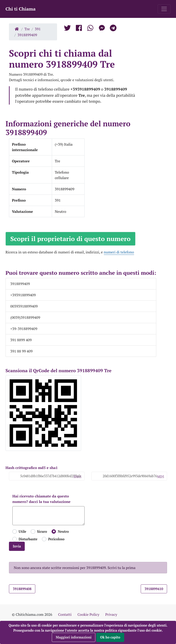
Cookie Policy (88, 614)
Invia (17, 546)
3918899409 (27, 35)
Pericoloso (56, 539)
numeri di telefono (119, 252)
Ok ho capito (110, 637)
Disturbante (28, 539)
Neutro (63, 532)
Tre (27, 29)
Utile (22, 532)
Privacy (111, 614)
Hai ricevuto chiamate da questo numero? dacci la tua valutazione (41, 499)
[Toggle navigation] (164, 9)
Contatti (65, 614)
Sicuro (42, 532)
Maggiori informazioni (74, 637)
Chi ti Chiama (21, 9)
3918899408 (22, 589)
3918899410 (154, 589)
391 (38, 29)
